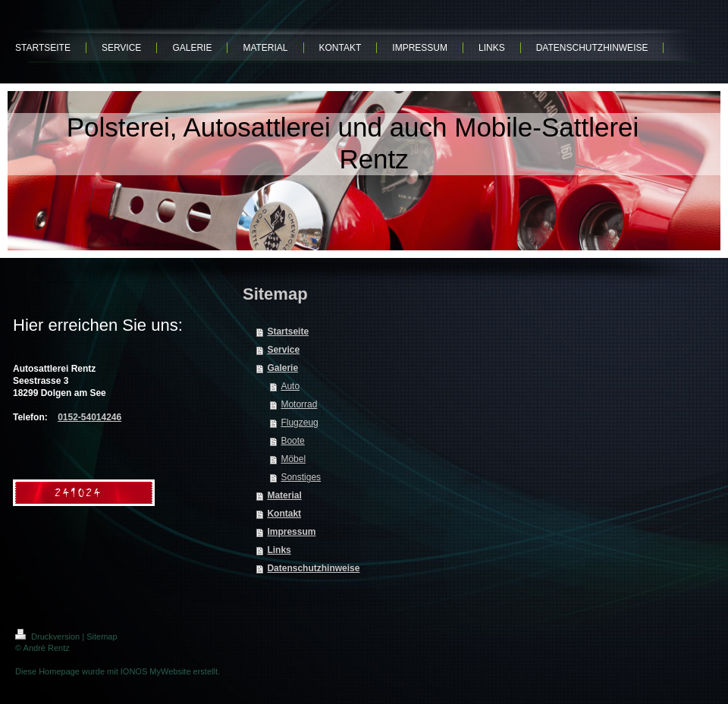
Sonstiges (301, 477)
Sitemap (102, 636)
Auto (290, 386)
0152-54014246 (89, 417)
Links (279, 550)
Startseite (288, 332)
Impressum (291, 532)
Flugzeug (299, 423)
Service (283, 350)
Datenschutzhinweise (313, 568)
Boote (292, 441)
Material (284, 495)
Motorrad (299, 404)
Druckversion (49, 636)
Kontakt (284, 514)
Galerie (282, 368)
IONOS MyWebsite (156, 671)
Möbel (293, 459)
